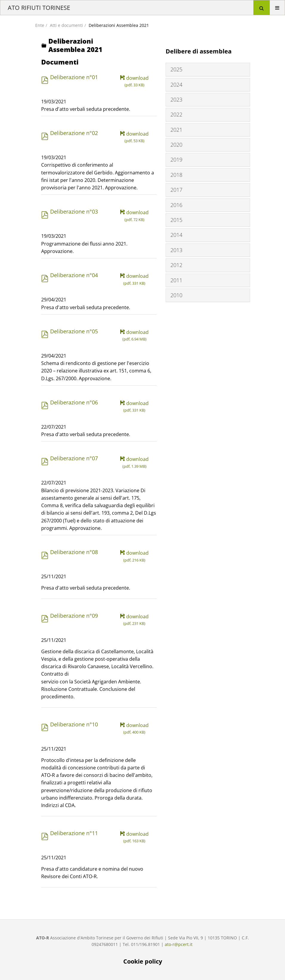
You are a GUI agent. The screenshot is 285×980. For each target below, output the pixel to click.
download (134, 81)
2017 (176, 190)
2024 (176, 85)
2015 (176, 220)
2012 (176, 265)
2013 (176, 250)
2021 (176, 130)
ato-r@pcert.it (179, 944)
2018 (176, 175)
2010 (176, 295)
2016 (176, 205)
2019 (176, 160)
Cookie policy (143, 961)
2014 (176, 235)
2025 (176, 69)
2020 (176, 145)
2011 (176, 280)
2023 (176, 99)
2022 (176, 114)
